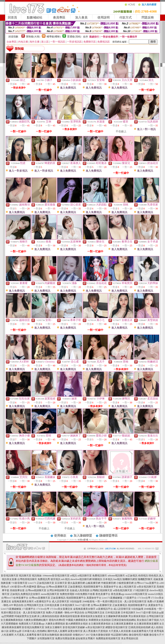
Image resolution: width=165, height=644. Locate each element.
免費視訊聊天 (100, 576)
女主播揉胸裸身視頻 (12, 620)
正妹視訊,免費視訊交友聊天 (25, 594)
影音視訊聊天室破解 (74, 627)
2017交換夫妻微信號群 (98, 635)
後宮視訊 (55, 579)
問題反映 (148, 17)
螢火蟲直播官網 (76, 583)
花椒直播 (158, 579)
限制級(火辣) (33, 37)
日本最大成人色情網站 (35, 631)
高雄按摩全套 (17, 590)
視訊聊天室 (25, 576)
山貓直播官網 (93, 583)
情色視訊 (153, 576)
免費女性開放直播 (65, 638)
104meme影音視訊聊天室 (56, 576)
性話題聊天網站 (120, 635)
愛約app (41, 587)
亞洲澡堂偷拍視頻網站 (124, 620)
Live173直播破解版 (112, 598)
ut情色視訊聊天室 (122, 590)
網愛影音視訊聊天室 (117, 627)
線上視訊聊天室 (128, 587)
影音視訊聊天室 (10, 576)
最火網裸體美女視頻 (77, 624)
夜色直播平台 (103, 594)
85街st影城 (83, 540)
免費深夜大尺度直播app (32, 624)
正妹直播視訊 (75, 587)
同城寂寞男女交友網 (25, 616)
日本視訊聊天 (67, 605)
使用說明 (104, 17)
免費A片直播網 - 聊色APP (60, 613)
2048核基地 (88, 601)
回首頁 (12, 17)
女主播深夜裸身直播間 (146, 624)
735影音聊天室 (19, 583)
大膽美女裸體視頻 (55, 624)
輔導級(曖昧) (54, 37)
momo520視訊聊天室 (136, 594)
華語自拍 (18, 605)
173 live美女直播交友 (61, 609)
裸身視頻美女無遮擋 (91, 616)
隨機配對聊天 (145, 579)
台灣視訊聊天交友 (34, 605)
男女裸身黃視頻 (137, 616)
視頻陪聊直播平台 (93, 587)
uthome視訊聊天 (116, 576)
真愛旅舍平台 (111, 587)
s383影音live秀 (18, 587)
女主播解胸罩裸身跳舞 (115, 616)
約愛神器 (31, 587)
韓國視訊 (97, 579)
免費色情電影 (67, 594)
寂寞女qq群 (15, 631)
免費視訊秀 (44, 579)
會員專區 (59, 17)
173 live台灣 (144, 598)
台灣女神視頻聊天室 (58, 590)
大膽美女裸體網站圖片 (36, 620)
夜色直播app (118, 594)
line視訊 (118, 579)
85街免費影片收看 (85, 594)
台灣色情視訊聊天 (27, 579)
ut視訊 (73, 576)
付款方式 (126, 17)
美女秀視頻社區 (130, 638)
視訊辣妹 (37, 576)
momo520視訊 (155, 594)
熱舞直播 (6, 583)
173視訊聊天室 (141, 590)
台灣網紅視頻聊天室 (101, 590)
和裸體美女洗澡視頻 (100, 620)
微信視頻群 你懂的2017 (72, 635)
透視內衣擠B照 (57, 620)
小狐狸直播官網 (125, 583)
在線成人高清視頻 (80, 590)
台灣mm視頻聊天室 (36, 590)
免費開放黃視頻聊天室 (108, 638)
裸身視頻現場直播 (70, 616)
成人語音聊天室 (60, 601)
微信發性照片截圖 (139, 635)
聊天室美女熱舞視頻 (48, 635)
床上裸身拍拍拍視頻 (48, 616)
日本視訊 (108, 579)
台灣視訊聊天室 (155, 616)
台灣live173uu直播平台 (147, 583)
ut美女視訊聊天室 (146, 587)
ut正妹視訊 (131, 576)
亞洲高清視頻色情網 (139, 627)
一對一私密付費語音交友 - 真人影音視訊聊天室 (121, 601)
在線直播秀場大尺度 (142, 631)
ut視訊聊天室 (85, 576)
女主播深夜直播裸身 (122, 624)
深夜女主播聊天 (53, 627)
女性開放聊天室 (46, 638)
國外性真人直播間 (57, 631)
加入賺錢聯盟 (83, 536)
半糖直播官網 (108, 583)
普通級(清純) (74, 37)
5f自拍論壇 (76, 601)
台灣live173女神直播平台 (15, 598)
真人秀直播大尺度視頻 (96, 631)
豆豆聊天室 (61, 583)
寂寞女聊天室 (75, 631)
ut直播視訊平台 (43, 601)
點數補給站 (35, 17)
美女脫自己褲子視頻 (148, 620)
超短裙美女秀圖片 (85, 638)
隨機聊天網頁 (130, 579)
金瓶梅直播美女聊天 (23, 601)
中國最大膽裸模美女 (77, 620)
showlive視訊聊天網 (81, 579)
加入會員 (81, 17)
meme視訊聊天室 (50, 594)
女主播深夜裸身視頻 (99, 624)
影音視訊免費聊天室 (33, 627)
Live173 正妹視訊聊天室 (41, 583)
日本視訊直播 (52, 605)
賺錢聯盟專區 (108, 536)
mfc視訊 (65, 579)
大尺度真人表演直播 (120, 631)
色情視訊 (143, 576)
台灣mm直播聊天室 (57, 587)
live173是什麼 (83, 605)
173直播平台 (130, 598)
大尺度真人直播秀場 (25, 635)
